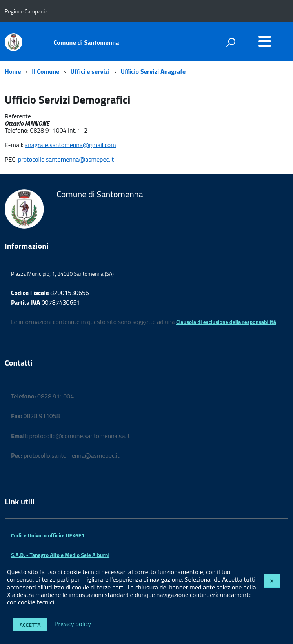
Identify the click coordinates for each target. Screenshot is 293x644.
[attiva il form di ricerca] (231, 42)
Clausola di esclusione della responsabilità (226, 322)
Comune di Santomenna (86, 42)
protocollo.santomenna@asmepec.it (66, 159)
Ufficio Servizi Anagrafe (153, 71)
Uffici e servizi (90, 71)
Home (13, 71)
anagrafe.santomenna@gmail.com (70, 145)
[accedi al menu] (265, 41)
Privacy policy (73, 624)
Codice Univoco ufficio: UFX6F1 (48, 535)
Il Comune (45, 71)
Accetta (30, 625)
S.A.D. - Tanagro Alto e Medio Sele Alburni (60, 555)
